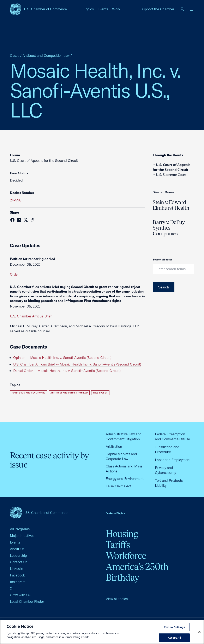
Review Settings (174, 627)
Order (14, 274)
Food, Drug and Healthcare (28, 393)
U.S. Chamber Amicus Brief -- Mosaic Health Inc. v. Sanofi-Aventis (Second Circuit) (77, 364)
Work (116, 9)
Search (164, 287)
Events (103, 9)
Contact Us (19, 562)
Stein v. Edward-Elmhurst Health (171, 205)
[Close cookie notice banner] (199, 632)
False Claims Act (118, 486)
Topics (89, 9)
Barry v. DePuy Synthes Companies (169, 228)
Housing (122, 534)
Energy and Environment (125, 479)
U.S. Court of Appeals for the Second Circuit (172, 167)
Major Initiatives (22, 536)
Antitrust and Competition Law (46, 55)
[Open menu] (192, 9)
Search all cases (163, 260)
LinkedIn (17, 568)
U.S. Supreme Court (170, 175)
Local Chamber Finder (27, 601)
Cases (15, 55)
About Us (17, 549)
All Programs (20, 529)
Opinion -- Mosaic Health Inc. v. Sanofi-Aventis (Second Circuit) (62, 358)
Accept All (174, 638)
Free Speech (100, 393)
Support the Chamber (157, 9)
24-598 (16, 200)
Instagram (18, 582)
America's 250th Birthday (137, 572)
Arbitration (114, 446)
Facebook (17, 575)
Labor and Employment (173, 460)
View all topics (117, 599)
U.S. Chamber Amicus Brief (31, 316)
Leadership (18, 555)
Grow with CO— (22, 595)
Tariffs (118, 545)
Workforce (126, 556)
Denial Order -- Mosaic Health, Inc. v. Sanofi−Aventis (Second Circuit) (67, 371)
